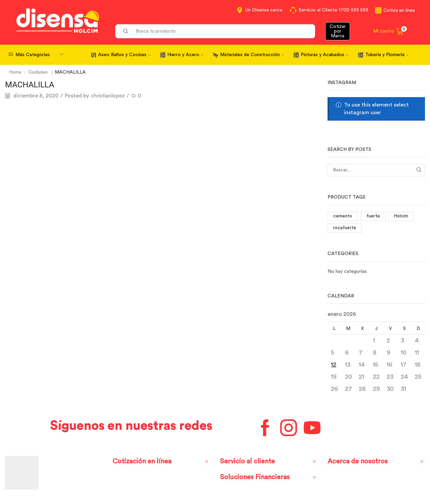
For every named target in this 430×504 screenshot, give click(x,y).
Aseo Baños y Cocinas (124, 55)
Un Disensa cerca (264, 10)
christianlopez (109, 95)
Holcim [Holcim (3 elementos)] (402, 216)
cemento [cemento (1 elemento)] (343, 216)
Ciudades (39, 72)
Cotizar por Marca (338, 31)
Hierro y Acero (185, 55)
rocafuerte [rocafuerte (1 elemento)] (345, 228)
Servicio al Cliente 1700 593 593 (333, 10)
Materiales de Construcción (252, 55)
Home (16, 72)
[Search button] (126, 31)
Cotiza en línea (399, 10)
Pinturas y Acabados (325, 55)
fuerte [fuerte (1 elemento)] (374, 216)
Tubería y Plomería (387, 55)
